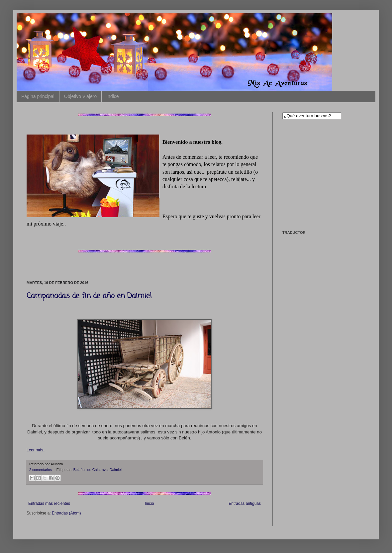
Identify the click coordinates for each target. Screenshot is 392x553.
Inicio (149, 504)
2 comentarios (41, 470)
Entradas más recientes (49, 504)
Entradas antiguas (245, 504)
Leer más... (37, 450)
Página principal (38, 96)
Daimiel (116, 470)
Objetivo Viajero (81, 96)
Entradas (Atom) (66, 513)
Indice (112, 96)
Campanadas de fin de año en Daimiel (89, 296)
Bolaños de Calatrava (91, 470)
